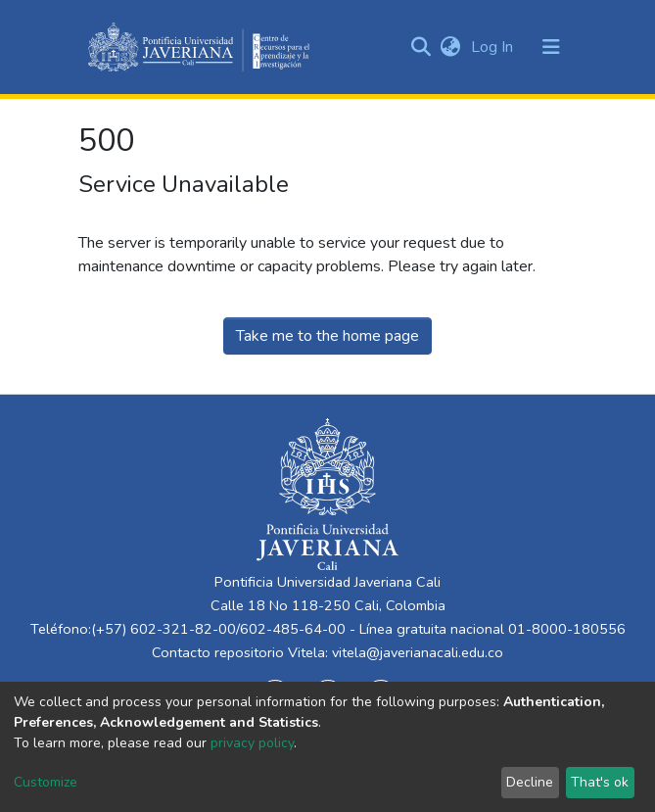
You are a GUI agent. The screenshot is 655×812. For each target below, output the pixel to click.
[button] (451, 47)
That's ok (600, 782)
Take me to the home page (327, 336)
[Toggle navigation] (551, 47)
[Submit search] (421, 47)
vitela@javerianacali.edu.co (418, 652)
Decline (530, 782)
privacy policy (252, 743)
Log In (494, 47)
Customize (46, 782)
